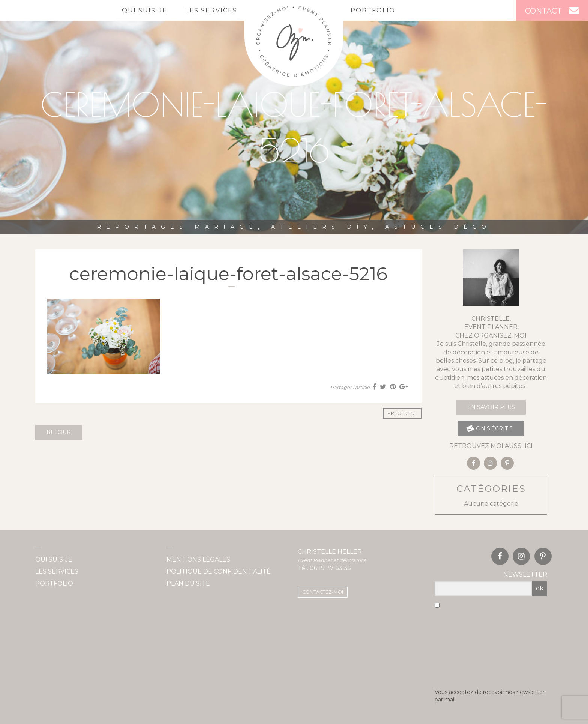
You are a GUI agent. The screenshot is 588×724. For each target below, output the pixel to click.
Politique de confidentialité (219, 572)
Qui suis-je (145, 10)
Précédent (402, 413)
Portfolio (373, 10)
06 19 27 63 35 (330, 568)
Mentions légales (198, 560)
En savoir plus (491, 407)
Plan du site (188, 584)
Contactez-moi (323, 592)
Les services (211, 10)
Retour (59, 432)
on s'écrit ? (489, 428)
